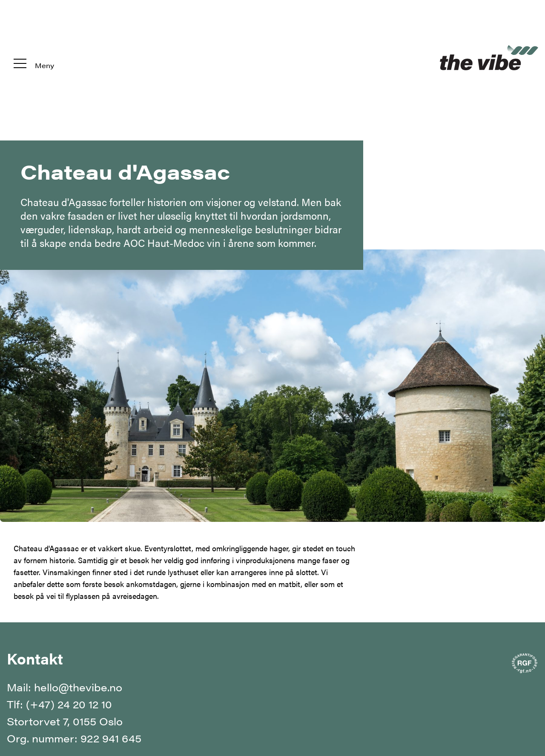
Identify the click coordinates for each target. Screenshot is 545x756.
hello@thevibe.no (78, 687)
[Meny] (34, 57)
